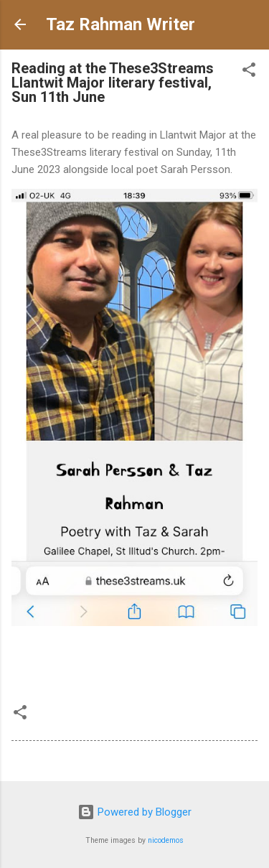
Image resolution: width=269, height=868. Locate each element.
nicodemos (166, 840)
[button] (249, 72)
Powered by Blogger (134, 812)
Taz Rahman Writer (121, 24)
